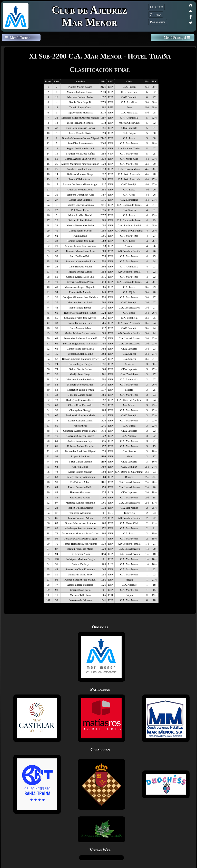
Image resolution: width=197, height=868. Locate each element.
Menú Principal (178, 37)
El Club (156, 7)
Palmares (158, 22)
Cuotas (156, 15)
